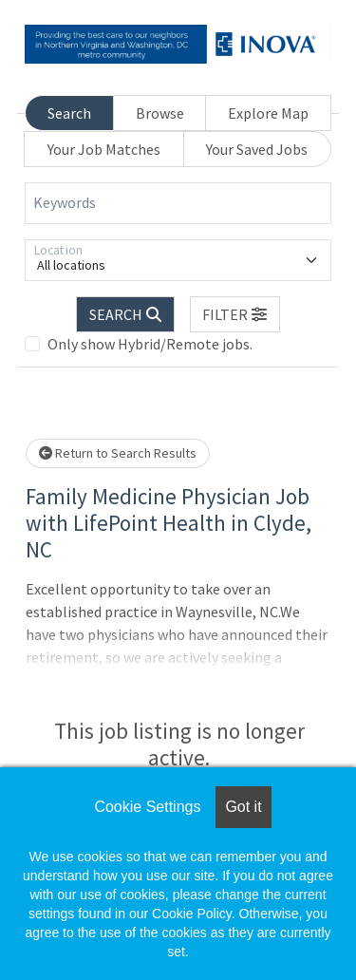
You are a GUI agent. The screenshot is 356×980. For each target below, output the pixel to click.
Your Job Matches (104, 149)
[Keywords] (178, 203)
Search (69, 113)
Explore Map (268, 113)
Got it (243, 807)
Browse (160, 113)
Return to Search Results (118, 453)
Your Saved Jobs (257, 149)
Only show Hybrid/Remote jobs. (150, 344)
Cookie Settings (147, 807)
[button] (235, 314)
